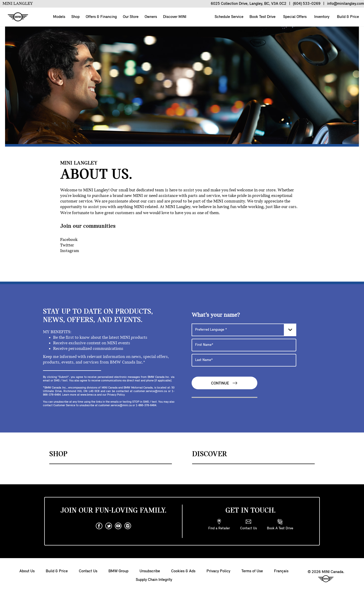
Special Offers (294, 17)
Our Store (131, 17)
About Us (27, 571)
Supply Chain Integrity (154, 580)
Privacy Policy (218, 571)
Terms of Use (252, 571)
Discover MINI (175, 17)
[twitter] (109, 526)
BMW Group (118, 571)
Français (281, 571)
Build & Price (347, 17)
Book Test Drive (262, 17)
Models (59, 17)
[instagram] (128, 526)
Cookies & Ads (183, 571)
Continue (224, 383)
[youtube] (118, 526)
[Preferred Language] (244, 330)
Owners (151, 17)
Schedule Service (229, 17)
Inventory (321, 17)
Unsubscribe (150, 571)
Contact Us (88, 571)
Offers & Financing (101, 17)
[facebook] (99, 526)
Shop (75, 17)
